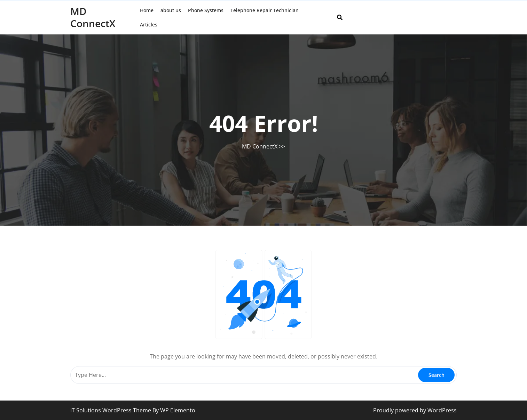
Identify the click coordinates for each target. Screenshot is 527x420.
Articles (149, 25)
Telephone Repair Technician (265, 10)
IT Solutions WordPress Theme (111, 410)
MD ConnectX (93, 17)
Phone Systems (206, 10)
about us (171, 10)
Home (147, 10)
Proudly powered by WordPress (415, 410)
